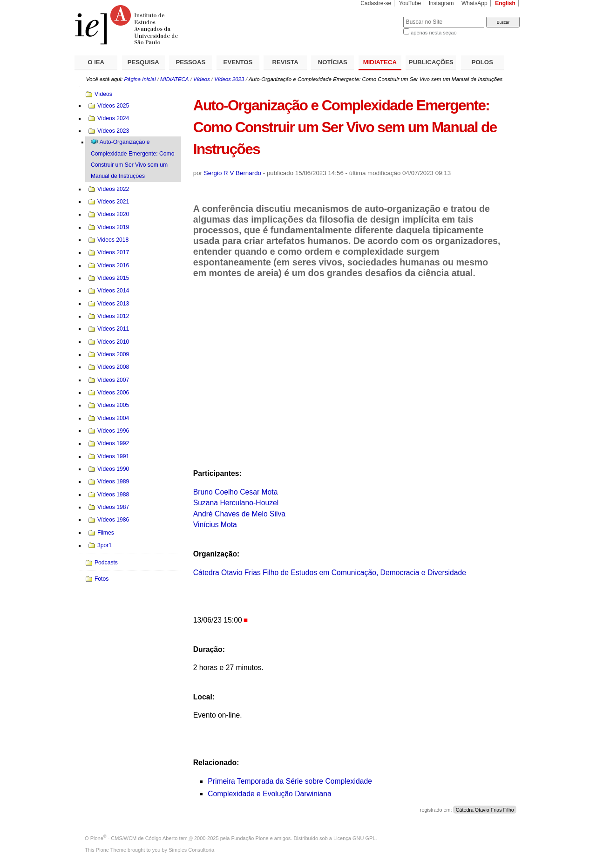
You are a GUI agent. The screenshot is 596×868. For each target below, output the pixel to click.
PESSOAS (191, 62)
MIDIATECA (380, 62)
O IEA (96, 62)
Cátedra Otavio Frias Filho (485, 810)
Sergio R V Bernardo (233, 173)
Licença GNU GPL (354, 838)
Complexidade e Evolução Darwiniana (270, 794)
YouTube (410, 3)
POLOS (482, 62)
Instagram (441, 3)
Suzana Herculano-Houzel (236, 503)
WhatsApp (474, 3)
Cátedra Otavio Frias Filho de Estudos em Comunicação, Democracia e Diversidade (330, 573)
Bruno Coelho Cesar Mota (236, 492)
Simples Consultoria (191, 850)
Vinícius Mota (215, 525)
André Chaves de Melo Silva (239, 514)
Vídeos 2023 (229, 79)
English (505, 3)
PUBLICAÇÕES (431, 62)
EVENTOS (238, 62)
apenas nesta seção (433, 33)
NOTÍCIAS (333, 62)
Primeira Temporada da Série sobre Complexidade (290, 781)
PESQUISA (143, 62)
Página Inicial (140, 79)
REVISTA (285, 62)
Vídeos (202, 79)
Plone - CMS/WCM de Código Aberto (134, 838)
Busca (381, 17)
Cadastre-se (376, 3)
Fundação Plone (250, 838)
